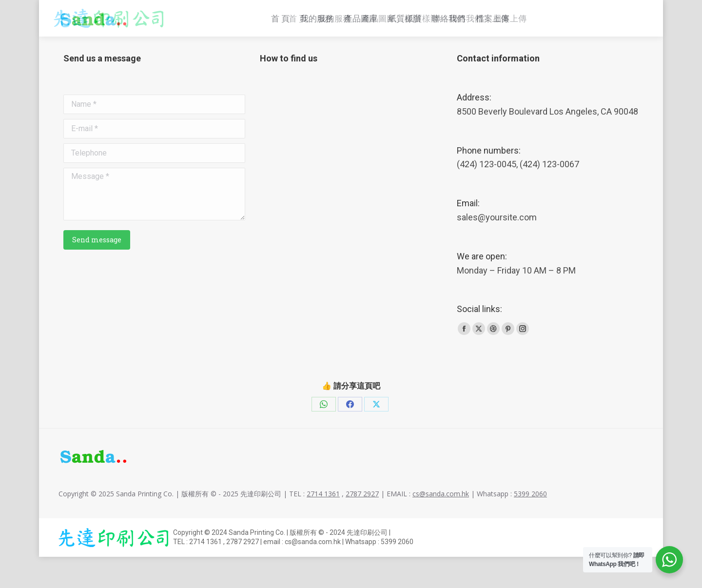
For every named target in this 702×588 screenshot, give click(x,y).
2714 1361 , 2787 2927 (403, 10)
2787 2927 (362, 525)
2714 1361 (323, 525)
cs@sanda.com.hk (497, 10)
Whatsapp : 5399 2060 (597, 10)
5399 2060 (530, 525)
